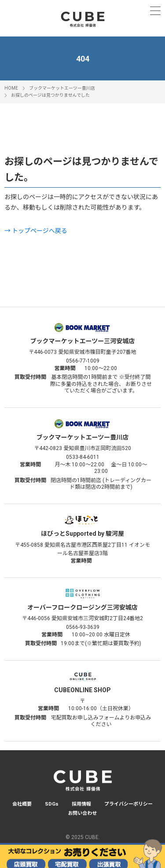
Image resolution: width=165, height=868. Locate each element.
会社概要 (22, 804)
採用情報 (81, 804)
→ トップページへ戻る (36, 231)
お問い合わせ (83, 813)
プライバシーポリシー (128, 804)
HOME (11, 88)
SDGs (52, 804)
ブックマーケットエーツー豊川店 (62, 88)
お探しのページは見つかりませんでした (50, 95)
